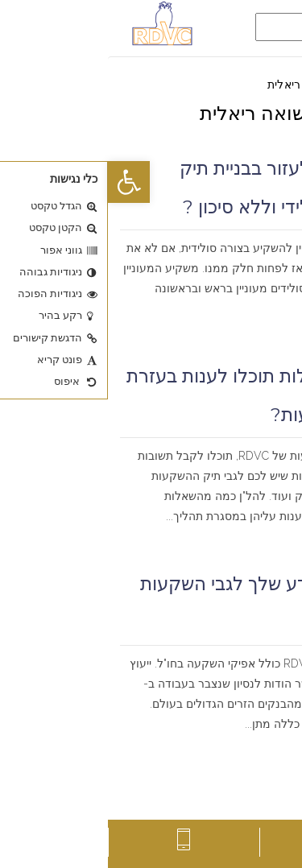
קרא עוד (267, 329)
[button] (21, 182)
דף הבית (269, 85)
